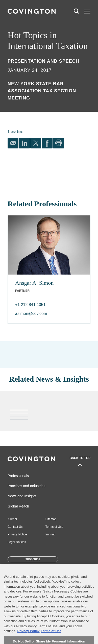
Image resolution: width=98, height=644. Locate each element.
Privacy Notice (17, 534)
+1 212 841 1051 (30, 305)
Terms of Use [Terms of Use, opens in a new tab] (51, 636)
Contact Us (15, 527)
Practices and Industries (26, 486)
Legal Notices (17, 542)
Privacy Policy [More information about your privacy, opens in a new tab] (28, 636)
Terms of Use (54, 527)
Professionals (18, 476)
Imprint (50, 534)
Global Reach (18, 506)
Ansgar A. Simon (34, 283)
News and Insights (22, 496)
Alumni (12, 519)
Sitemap (51, 519)
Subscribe (33, 559)
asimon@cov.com (31, 313)
